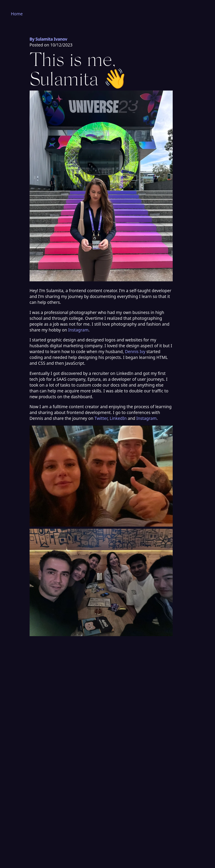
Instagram (78, 330)
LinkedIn (118, 418)
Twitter (101, 418)
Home (17, 14)
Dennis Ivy (135, 351)
